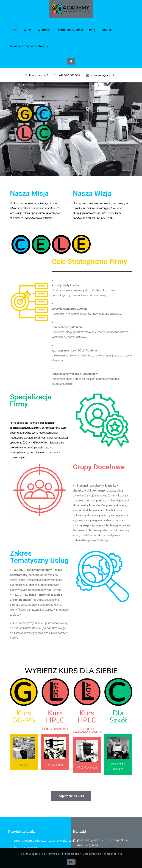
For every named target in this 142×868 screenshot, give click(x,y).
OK (71, 862)
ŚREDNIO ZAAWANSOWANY (87, 730)
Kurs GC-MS (24, 717)
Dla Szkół (118, 717)
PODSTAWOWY (55, 729)
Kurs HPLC (55, 717)
